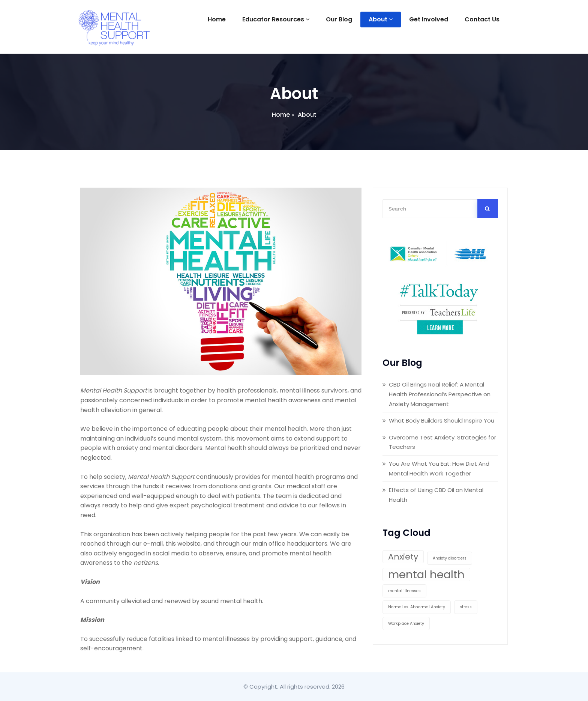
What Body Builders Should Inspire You (442, 420)
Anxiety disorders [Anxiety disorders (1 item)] (450, 558)
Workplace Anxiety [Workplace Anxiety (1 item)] (406, 624)
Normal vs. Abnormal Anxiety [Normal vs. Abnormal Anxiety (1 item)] (417, 607)
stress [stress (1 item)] (466, 607)
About (381, 19)
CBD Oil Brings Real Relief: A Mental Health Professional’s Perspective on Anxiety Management (440, 394)
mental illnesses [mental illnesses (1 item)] (404, 591)
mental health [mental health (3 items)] (426, 575)
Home (217, 19)
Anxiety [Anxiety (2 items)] (403, 557)
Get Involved (429, 19)
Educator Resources (276, 19)
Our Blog (339, 19)
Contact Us (482, 19)
